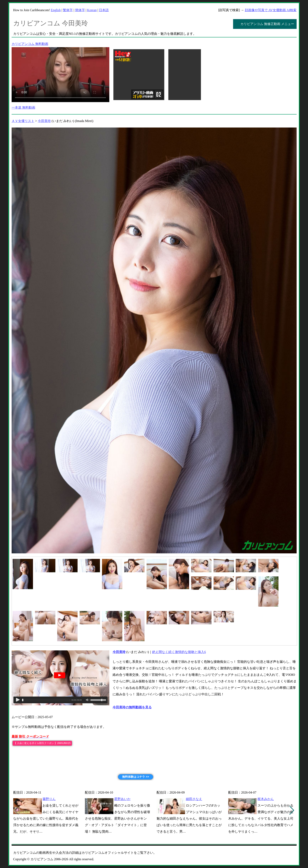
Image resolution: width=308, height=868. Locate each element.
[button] (292, 810)
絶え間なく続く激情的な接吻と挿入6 (179, 652)
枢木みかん (266, 799)
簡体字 (80, 10)
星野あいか (122, 799)
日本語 (104, 10)
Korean (92, 10)
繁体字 (68, 10)
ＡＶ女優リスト (23, 121)
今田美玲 (44, 121)
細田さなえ (194, 799)
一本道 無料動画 (23, 107)
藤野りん (49, 799)
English (56, 10)
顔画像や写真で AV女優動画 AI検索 (271, 10)
